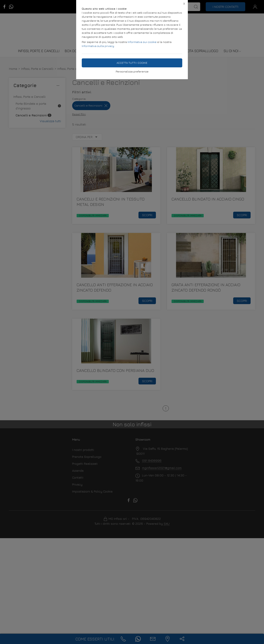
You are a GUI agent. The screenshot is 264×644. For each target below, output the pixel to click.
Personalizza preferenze (132, 71)
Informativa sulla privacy (98, 46)
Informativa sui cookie (142, 42)
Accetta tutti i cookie (132, 63)
